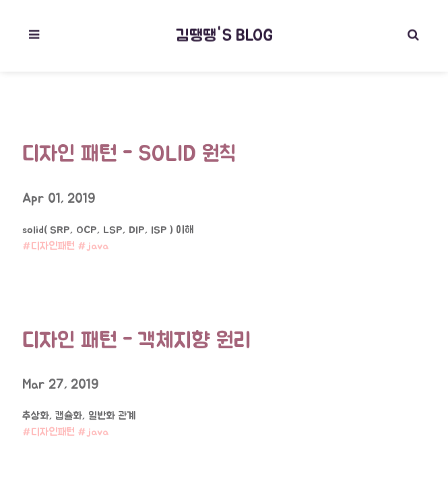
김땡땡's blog (224, 34)
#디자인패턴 (49, 244)
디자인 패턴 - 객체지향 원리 (136, 337)
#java (93, 244)
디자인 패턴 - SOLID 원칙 (129, 151)
